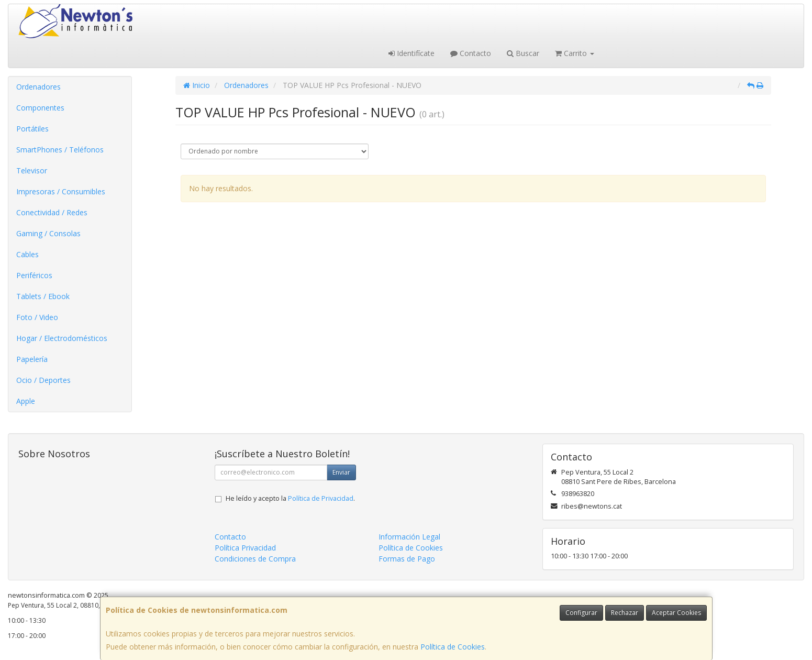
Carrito (575, 53)
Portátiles (32, 129)
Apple (26, 401)
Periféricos (34, 275)
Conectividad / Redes (52, 212)
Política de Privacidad (321, 498)
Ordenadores (38, 87)
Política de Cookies (453, 647)
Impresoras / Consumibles (61, 191)
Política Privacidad (245, 548)
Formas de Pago (407, 559)
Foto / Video (37, 317)
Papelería (32, 359)
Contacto (471, 53)
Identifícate (411, 53)
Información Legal (409, 537)
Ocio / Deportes (43, 380)
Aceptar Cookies (676, 613)
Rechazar (625, 613)
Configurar (581, 613)
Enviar (341, 472)
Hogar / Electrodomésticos (62, 338)
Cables (27, 254)
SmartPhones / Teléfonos (60, 150)
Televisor (32, 170)
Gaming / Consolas (48, 233)
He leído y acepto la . (290, 498)
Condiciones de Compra (255, 559)
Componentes (40, 108)
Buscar (523, 53)
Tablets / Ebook (43, 296)
